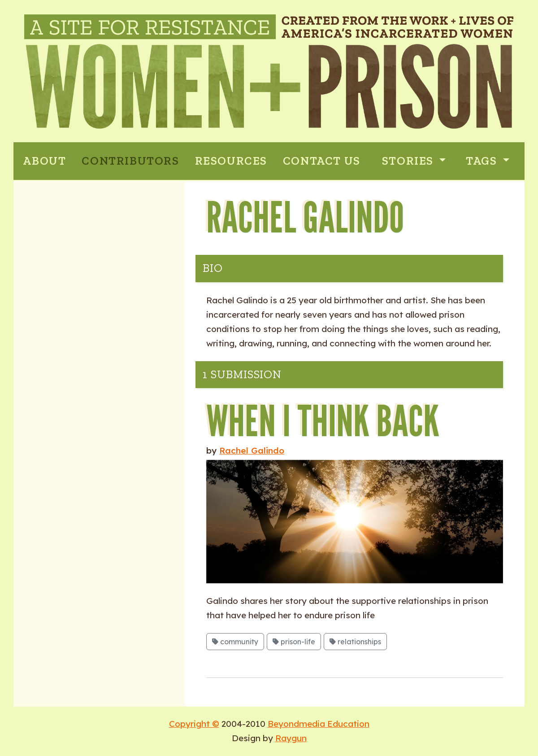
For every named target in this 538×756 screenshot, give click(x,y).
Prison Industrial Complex (98, 216)
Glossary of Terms (78, 384)
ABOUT (44, 161)
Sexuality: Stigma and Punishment (88, 300)
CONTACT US (322, 161)
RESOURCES (231, 161)
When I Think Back (323, 420)
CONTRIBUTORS (130, 161)
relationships (355, 642)
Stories (409, 161)
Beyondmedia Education (319, 724)
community (235, 642)
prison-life (294, 642)
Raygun (291, 738)
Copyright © (194, 724)
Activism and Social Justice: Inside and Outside (101, 338)
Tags (483, 161)
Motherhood (65, 235)
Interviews (62, 366)
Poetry (53, 254)
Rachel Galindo (252, 450)
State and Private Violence (98, 273)
